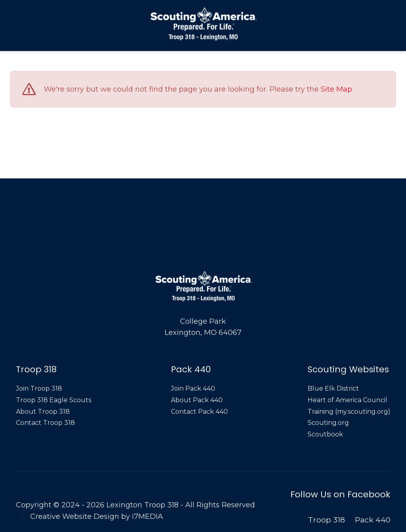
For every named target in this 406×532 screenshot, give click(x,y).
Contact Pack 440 (199, 412)
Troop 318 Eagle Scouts (54, 400)
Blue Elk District (333, 388)
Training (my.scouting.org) (349, 412)
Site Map (336, 90)
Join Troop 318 (39, 388)
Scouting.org (328, 423)
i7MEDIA (147, 516)
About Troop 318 (43, 412)
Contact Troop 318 (45, 423)
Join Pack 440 (193, 388)
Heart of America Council (347, 400)
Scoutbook (325, 434)
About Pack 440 (197, 400)
